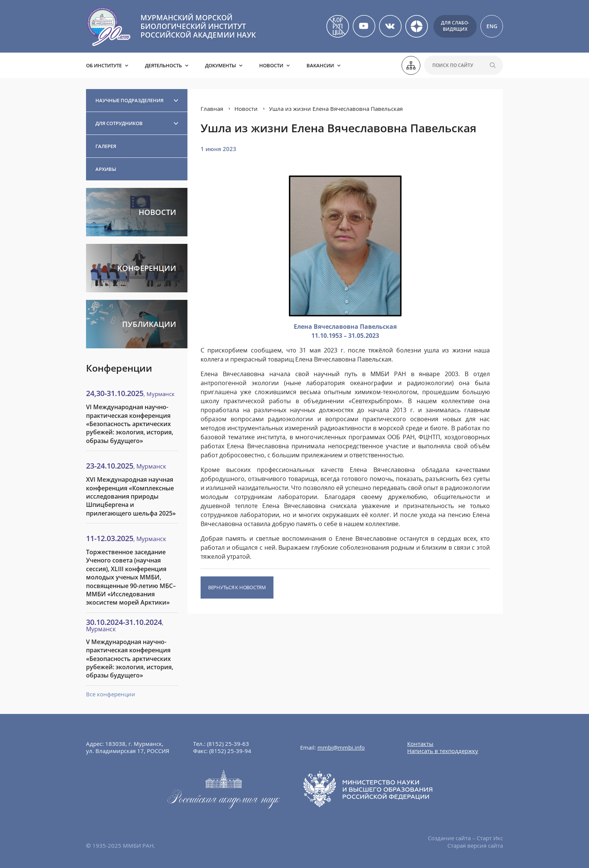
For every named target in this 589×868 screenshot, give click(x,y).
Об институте (104, 65)
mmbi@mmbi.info (341, 747)
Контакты (420, 744)
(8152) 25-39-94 (230, 751)
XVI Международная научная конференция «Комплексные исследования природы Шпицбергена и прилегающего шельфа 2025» (131, 496)
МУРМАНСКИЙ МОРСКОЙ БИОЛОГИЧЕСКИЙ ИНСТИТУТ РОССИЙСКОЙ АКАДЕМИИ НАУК (198, 26)
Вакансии (320, 65)
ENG (492, 26)
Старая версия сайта (475, 845)
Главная (212, 109)
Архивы (106, 169)
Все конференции (111, 694)
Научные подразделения (129, 100)
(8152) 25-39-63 (228, 744)
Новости (271, 65)
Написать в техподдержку (443, 751)
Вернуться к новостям (237, 587)
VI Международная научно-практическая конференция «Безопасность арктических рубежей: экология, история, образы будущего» (130, 424)
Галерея (106, 146)
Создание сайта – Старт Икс (465, 838)
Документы (220, 65)
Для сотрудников (119, 123)
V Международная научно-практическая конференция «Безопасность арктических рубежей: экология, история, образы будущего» (130, 659)
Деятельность (163, 65)
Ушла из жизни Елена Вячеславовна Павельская (336, 109)
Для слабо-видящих (455, 26)
